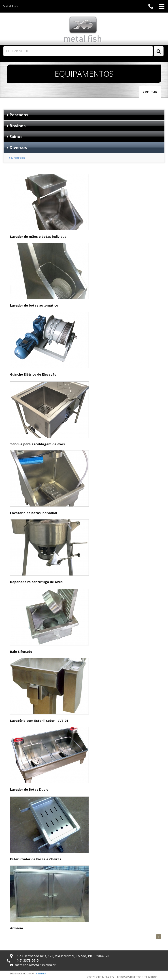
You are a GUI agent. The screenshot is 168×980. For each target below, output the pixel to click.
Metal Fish (10, 6)
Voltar (150, 92)
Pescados (18, 115)
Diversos (17, 147)
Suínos (15, 136)
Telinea (41, 973)
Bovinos (16, 126)
